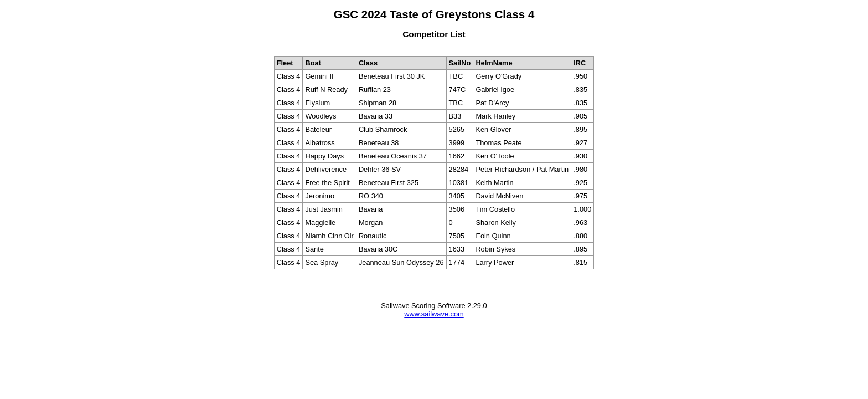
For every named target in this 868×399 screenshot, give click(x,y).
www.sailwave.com (434, 314)
